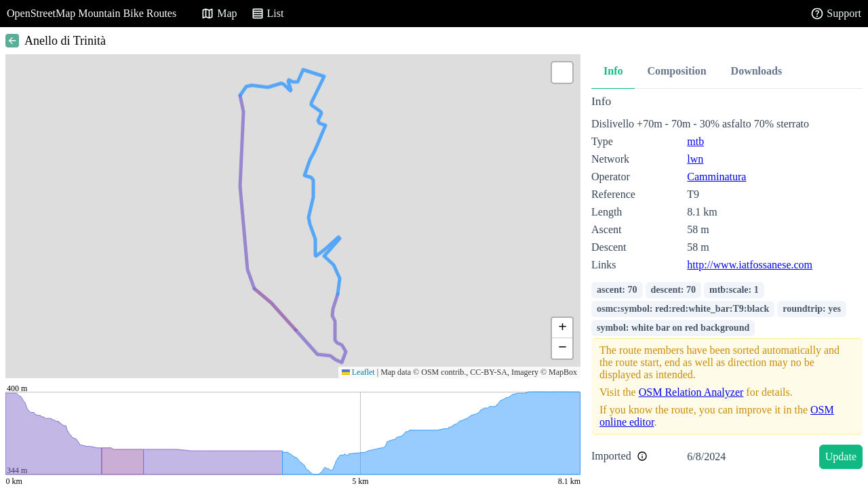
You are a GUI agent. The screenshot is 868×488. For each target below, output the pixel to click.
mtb (695, 141)
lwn (695, 159)
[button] (562, 73)
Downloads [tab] (757, 71)
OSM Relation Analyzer (691, 392)
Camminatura (716, 177)
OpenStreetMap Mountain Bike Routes (92, 13)
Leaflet (358, 372)
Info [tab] (613, 71)
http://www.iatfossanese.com (750, 265)
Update (841, 456)
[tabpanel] (727, 284)
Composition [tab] (676, 71)
